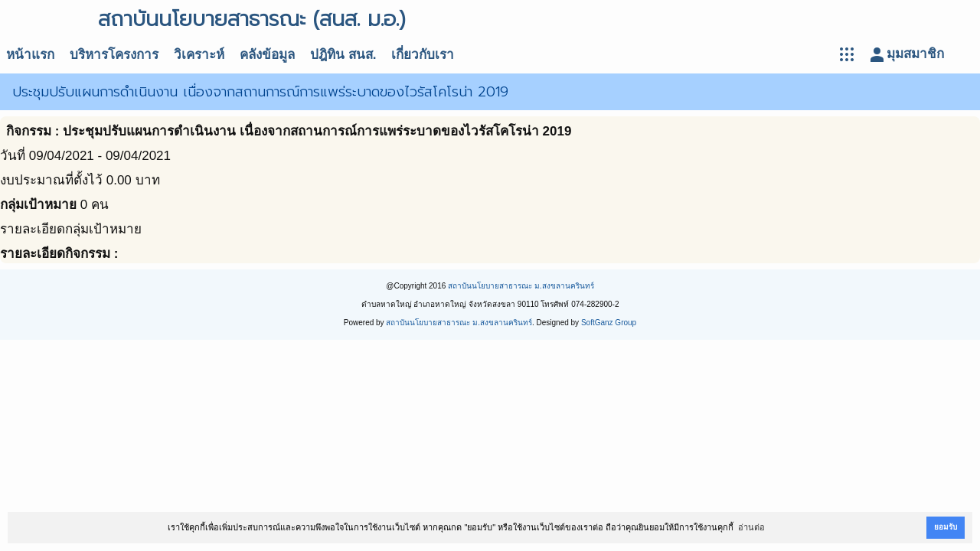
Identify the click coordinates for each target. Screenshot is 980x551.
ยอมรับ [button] (946, 527)
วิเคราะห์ (199, 55)
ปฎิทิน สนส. (343, 55)
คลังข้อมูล (267, 55)
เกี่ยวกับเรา (423, 55)
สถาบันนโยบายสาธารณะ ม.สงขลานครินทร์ (521, 286)
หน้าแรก (30, 55)
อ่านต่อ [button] (751, 527)
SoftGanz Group (609, 323)
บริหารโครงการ (114, 55)
